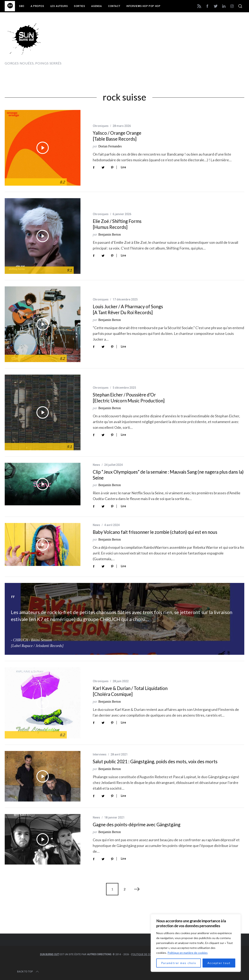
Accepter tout (219, 963)
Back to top (28, 972)
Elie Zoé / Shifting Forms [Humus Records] (117, 224)
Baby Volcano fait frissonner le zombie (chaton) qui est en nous (155, 532)
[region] (196, 943)
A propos (37, 6)
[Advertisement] (170, 42)
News (96, 465)
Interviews (100, 754)
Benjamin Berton (110, 234)
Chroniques (101, 126)
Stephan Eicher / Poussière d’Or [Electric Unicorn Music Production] (129, 398)
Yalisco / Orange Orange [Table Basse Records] (117, 136)
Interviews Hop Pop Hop (143, 6)
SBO (22, 6)
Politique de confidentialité (150, 954)
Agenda (97, 6)
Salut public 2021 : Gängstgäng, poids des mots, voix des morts (155, 762)
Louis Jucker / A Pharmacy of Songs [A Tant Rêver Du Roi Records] (128, 309)
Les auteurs (59, 6)
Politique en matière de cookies (188, 953)
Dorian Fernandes (110, 146)
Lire (123, 167)
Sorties (79, 6)
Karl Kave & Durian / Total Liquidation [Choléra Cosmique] (130, 691)
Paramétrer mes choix (179, 963)
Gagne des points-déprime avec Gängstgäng (137, 825)
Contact (114, 6)
